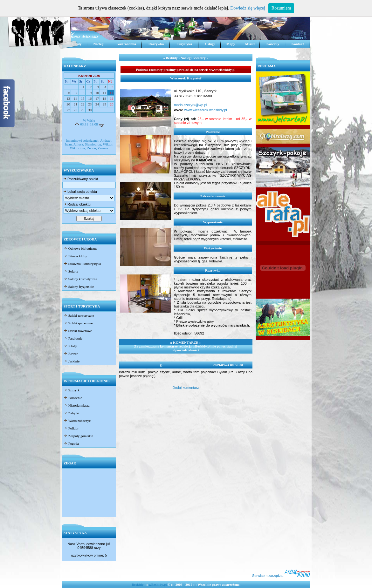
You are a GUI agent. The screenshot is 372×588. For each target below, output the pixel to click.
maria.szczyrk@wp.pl (190, 105)
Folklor (71, 428)
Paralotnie (73, 338)
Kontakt (297, 44)
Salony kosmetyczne (80, 279)
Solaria (71, 271)
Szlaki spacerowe (78, 323)
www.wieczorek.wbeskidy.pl (205, 110)
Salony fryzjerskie (79, 287)
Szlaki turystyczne (79, 315)
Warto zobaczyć (77, 421)
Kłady (70, 346)
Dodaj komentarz (186, 388)
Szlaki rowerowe (78, 331)
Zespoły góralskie (78, 436)
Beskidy (138, 585)
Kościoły (273, 44)
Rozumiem (281, 8)
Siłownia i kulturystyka (82, 264)
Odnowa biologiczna (80, 248)
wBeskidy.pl (158, 585)
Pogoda (71, 443)
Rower (71, 354)
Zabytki (71, 413)
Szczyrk (72, 390)
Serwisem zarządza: (281, 576)
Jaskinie (72, 361)
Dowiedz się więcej (248, 8)
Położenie (73, 398)
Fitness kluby (75, 256)
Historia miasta (77, 405)
